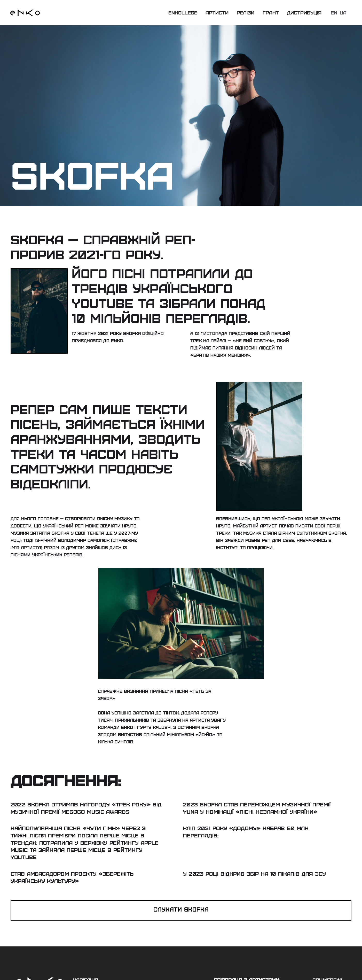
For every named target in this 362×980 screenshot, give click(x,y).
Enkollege (183, 13)
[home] (25, 13)
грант (271, 13)
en (334, 13)
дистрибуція (304, 13)
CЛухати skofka (181, 909)
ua (343, 13)
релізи (246, 13)
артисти (217, 13)
